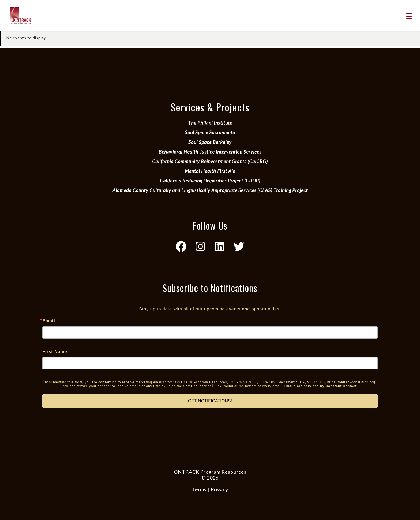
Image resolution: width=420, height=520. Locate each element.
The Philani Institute (210, 123)
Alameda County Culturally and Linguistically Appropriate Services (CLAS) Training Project (210, 190)
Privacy (219, 489)
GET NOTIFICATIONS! (210, 401)
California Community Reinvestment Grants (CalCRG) (210, 161)
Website (210, 484)
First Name (55, 352)
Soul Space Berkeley (210, 142)
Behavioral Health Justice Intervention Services (210, 152)
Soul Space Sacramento (210, 132)
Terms (199, 489)
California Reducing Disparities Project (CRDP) (210, 181)
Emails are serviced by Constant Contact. (321, 386)
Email (49, 321)
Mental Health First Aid (210, 171)
